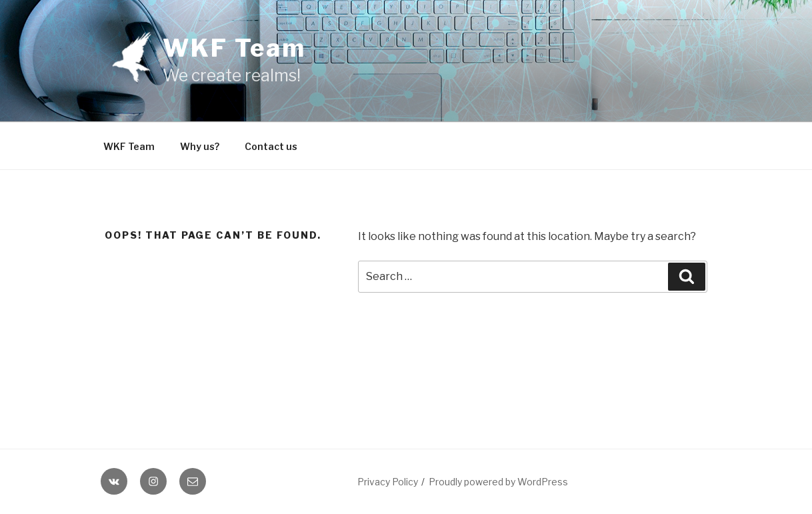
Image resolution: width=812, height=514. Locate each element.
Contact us (271, 146)
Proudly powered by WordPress (498, 482)
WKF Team (234, 48)
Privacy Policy (388, 482)
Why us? (200, 146)
